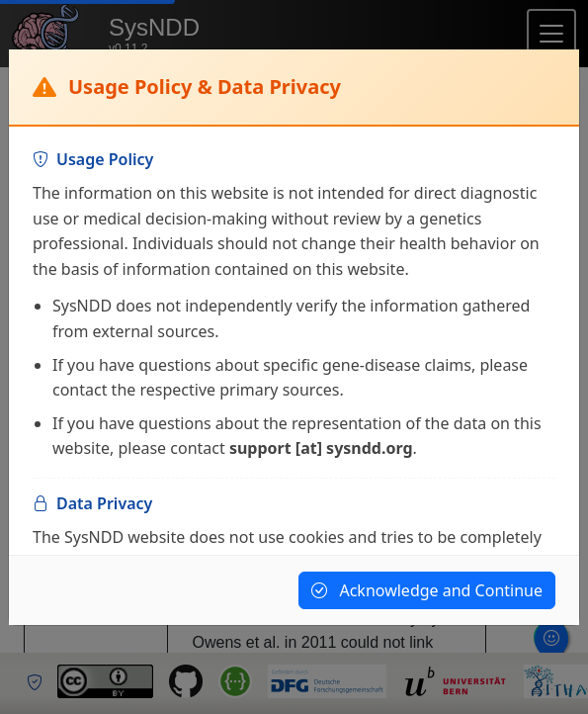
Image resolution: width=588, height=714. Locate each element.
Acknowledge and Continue (427, 590)
